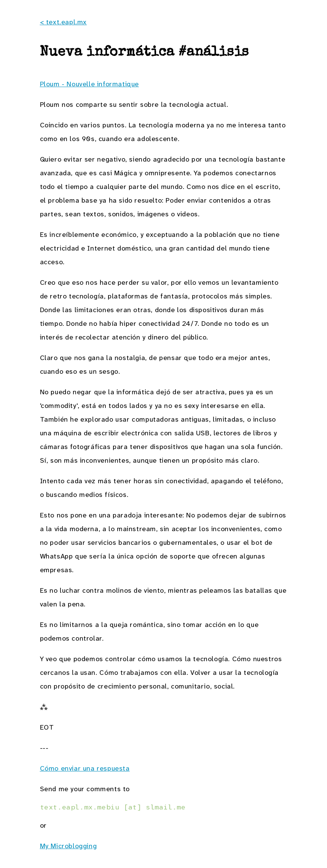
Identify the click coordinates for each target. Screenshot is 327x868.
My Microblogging (69, 846)
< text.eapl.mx (63, 22)
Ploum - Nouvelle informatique (89, 84)
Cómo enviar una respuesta (85, 768)
